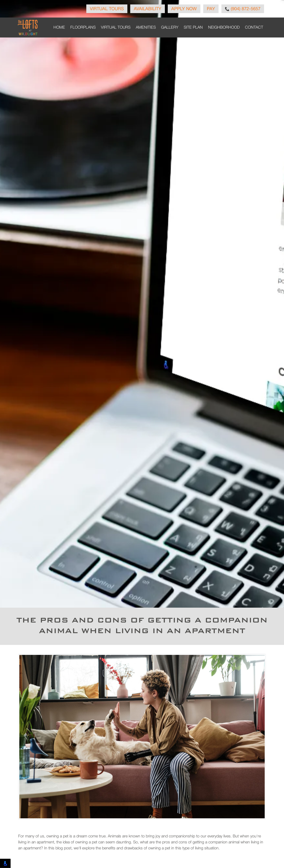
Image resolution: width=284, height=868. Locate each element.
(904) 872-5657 (243, 9)
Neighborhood (224, 27)
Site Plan (193, 27)
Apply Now (184, 9)
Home (59, 27)
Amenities (146, 27)
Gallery (170, 27)
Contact (254, 27)
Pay (211, 9)
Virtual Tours (107, 9)
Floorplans (83, 27)
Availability (148, 9)
